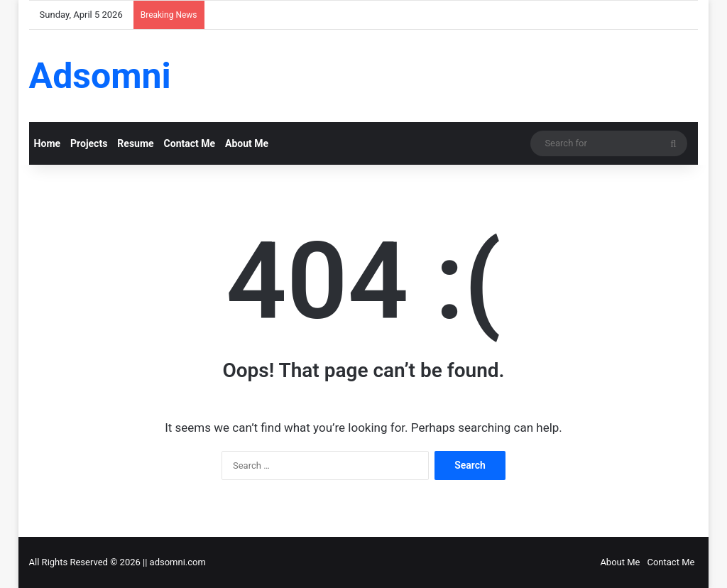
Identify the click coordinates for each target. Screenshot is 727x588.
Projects (89, 143)
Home (47, 143)
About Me (247, 143)
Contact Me (190, 143)
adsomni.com (178, 562)
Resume (135, 143)
